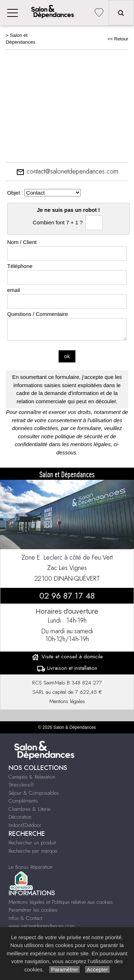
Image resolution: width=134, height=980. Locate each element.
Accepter (97, 969)
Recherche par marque (33, 851)
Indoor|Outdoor (25, 825)
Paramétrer (64, 969)
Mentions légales (67, 701)
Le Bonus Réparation (31, 867)
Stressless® (21, 785)
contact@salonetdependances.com (67, 171)
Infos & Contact (25, 918)
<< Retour (118, 39)
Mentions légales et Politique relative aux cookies (61, 902)
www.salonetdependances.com (42, 926)
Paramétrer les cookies (33, 910)
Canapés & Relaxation (32, 777)
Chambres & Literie (29, 809)
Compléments (23, 801)
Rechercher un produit (32, 843)
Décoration (20, 817)
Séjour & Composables (34, 793)
